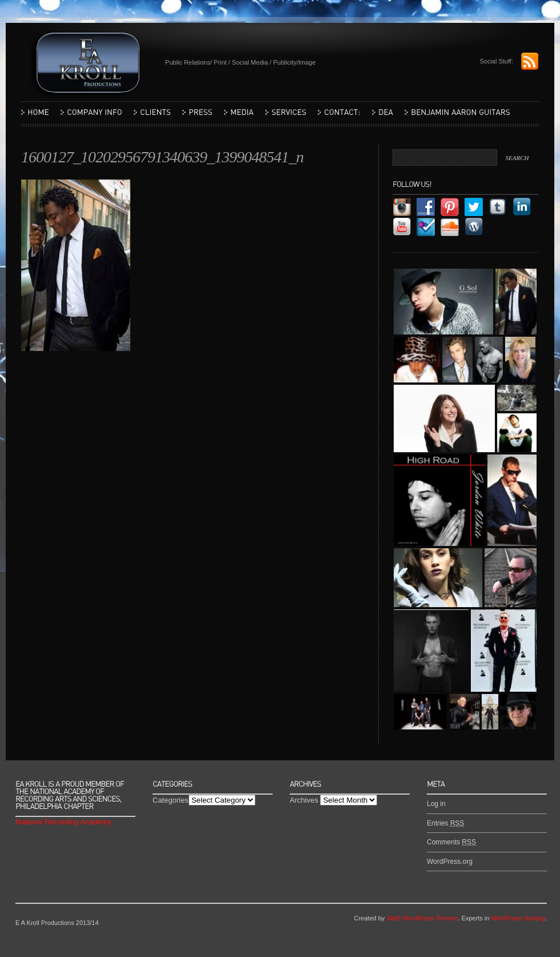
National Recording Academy (63, 822)
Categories (171, 800)
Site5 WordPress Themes (422, 918)
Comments (451, 842)
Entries (445, 823)
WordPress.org (450, 862)
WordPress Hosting (518, 918)
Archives (304, 800)
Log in (436, 804)
